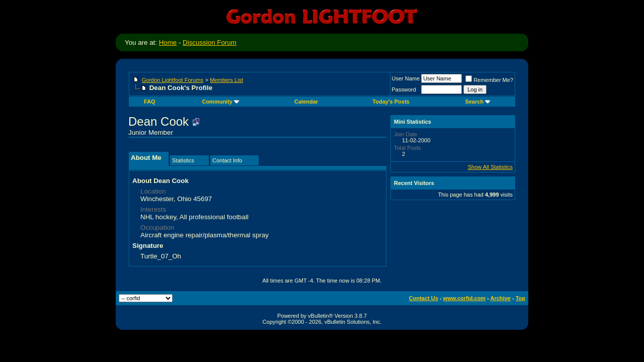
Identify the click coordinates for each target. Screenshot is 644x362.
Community (221, 102)
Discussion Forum (210, 42)
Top (520, 298)
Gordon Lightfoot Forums (173, 80)
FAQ (150, 102)
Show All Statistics (490, 167)
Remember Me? (489, 80)
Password (404, 89)
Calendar (306, 102)
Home (168, 42)
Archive (501, 298)
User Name (406, 78)
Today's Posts (391, 102)
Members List (226, 80)
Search (478, 102)
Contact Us (424, 298)
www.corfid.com (465, 298)
